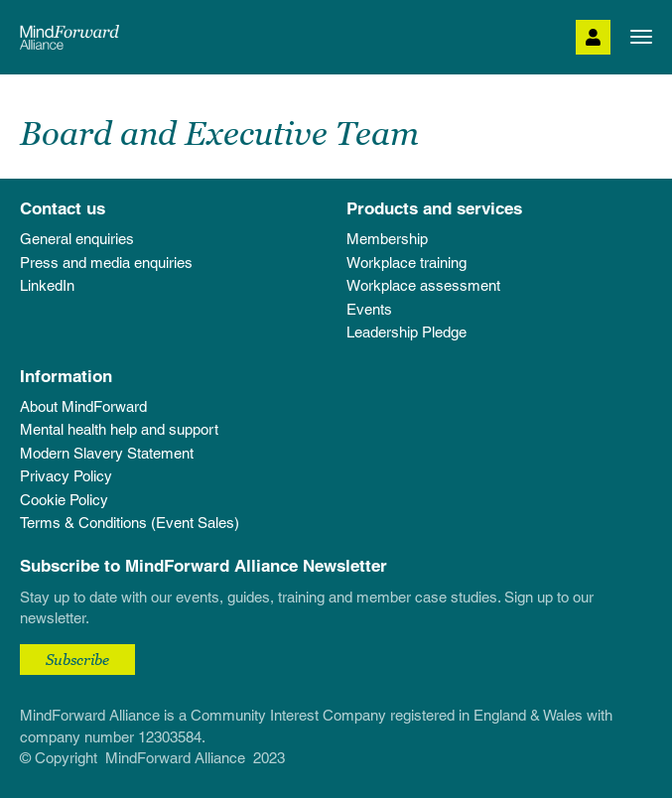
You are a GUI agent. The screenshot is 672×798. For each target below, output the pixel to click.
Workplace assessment (423, 285)
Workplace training (406, 263)
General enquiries (77, 239)
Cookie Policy (64, 500)
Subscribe (77, 659)
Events (369, 309)
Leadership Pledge (406, 332)
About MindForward (83, 406)
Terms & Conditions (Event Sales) (130, 523)
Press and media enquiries (106, 263)
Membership (387, 239)
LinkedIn (47, 285)
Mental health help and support (119, 429)
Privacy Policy (66, 476)
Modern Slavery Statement (107, 453)
